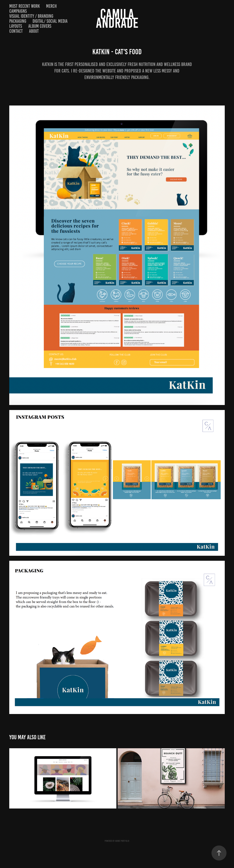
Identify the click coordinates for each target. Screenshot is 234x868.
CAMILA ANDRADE (117, 19)
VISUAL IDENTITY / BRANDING (31, 16)
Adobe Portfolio (122, 841)
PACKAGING (18, 21)
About (34, 31)
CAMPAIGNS (18, 11)
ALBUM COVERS (40, 26)
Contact (16, 31)
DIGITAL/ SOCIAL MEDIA (50, 21)
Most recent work (25, 6)
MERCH (51, 6)
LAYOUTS (16, 26)
